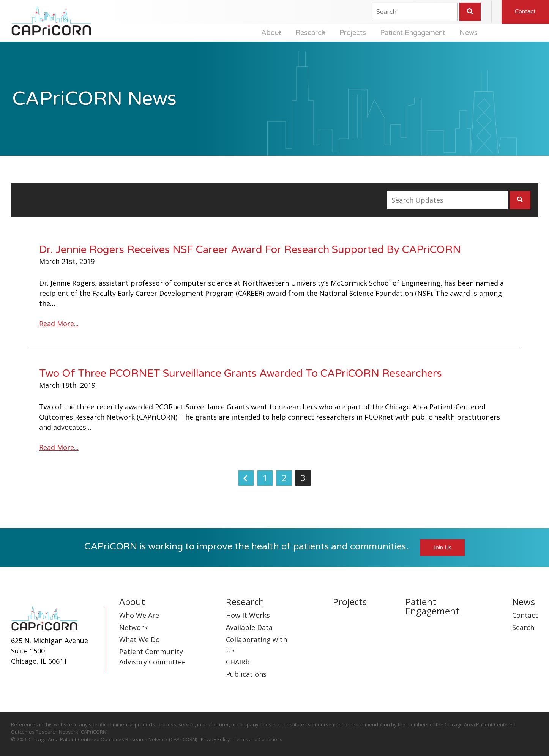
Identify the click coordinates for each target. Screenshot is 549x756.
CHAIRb (238, 662)
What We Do (140, 640)
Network (133, 628)
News (465, 33)
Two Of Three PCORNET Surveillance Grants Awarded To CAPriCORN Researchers (241, 373)
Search (523, 628)
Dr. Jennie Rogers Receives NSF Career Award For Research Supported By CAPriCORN (250, 250)
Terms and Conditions (261, 740)
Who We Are (139, 616)
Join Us (442, 548)
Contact (525, 11)
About (247, 33)
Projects (340, 33)
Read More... (59, 324)
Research (292, 33)
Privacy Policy (216, 740)
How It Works (248, 616)
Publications (246, 674)
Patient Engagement (405, 33)
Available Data (249, 628)
